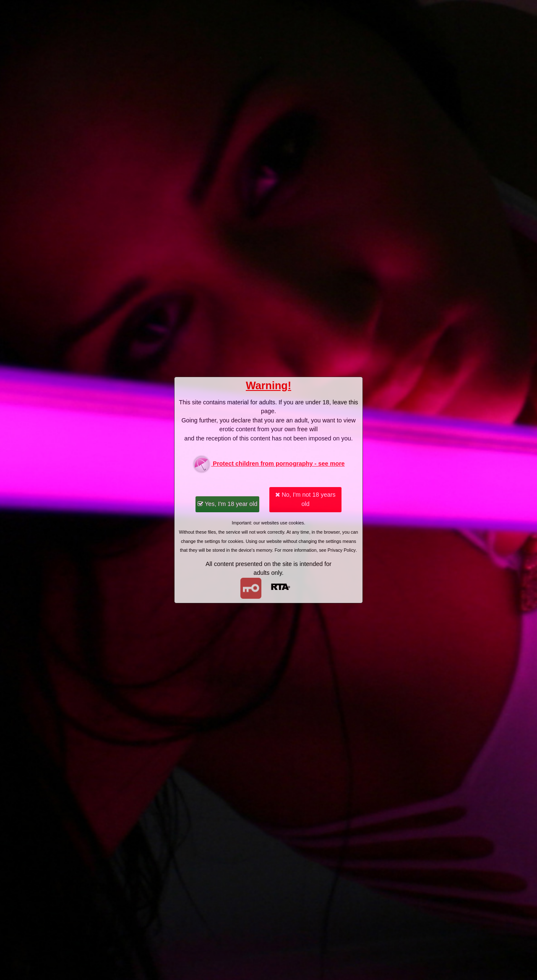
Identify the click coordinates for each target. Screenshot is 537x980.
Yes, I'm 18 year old (227, 504)
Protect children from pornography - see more (268, 464)
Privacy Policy (342, 550)
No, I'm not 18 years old (305, 499)
